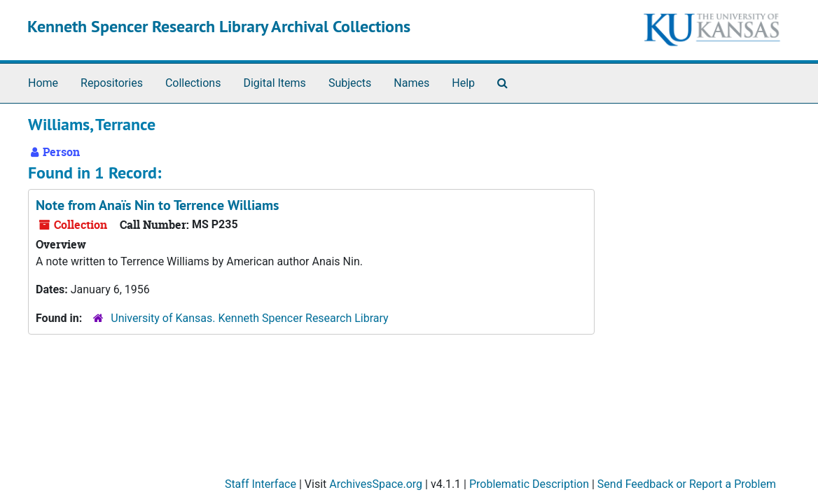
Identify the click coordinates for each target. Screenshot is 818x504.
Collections (193, 83)
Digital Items (274, 83)
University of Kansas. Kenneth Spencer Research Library (249, 318)
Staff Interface (261, 484)
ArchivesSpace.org (376, 484)
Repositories (112, 83)
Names (411, 83)
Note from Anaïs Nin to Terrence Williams (157, 205)
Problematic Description (529, 484)
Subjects (350, 83)
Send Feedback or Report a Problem (687, 484)
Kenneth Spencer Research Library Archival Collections (219, 26)
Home (43, 83)
